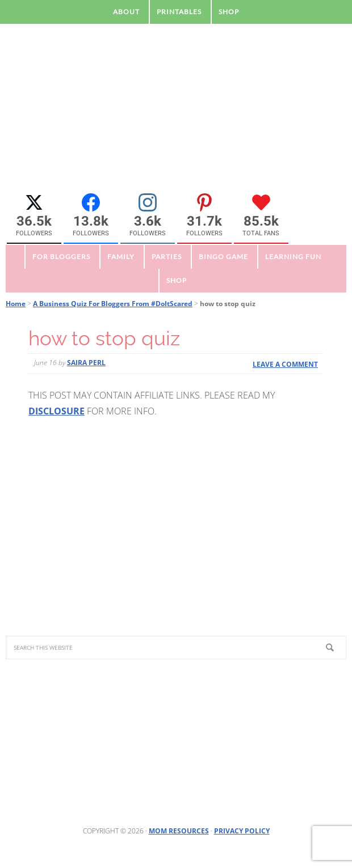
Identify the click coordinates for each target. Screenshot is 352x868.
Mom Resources (179, 831)
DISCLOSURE (56, 411)
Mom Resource (176, 113)
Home (16, 304)
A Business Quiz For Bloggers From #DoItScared (113, 304)
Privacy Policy (242, 831)
